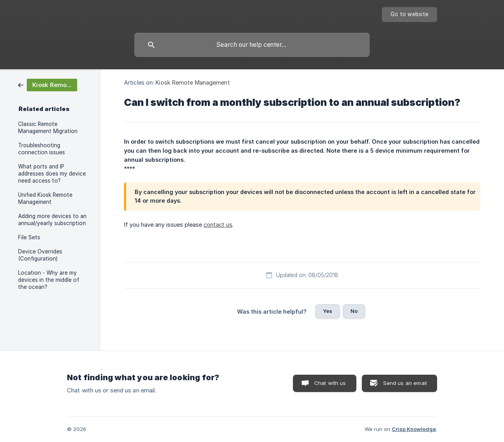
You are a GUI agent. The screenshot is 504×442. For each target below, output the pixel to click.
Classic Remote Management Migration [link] (48, 128)
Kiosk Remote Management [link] (193, 82)
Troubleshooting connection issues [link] (42, 149)
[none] (409, 15)
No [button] (354, 311)
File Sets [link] (29, 237)
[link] (48, 84)
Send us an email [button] (405, 383)
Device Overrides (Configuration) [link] (40, 255)
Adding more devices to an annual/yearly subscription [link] (52, 220)
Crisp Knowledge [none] (414, 429)
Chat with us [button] (330, 383)
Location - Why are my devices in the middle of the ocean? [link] (49, 280)
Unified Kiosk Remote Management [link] (45, 198)
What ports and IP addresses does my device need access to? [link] (52, 174)
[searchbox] (252, 45)
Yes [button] (328, 311)
